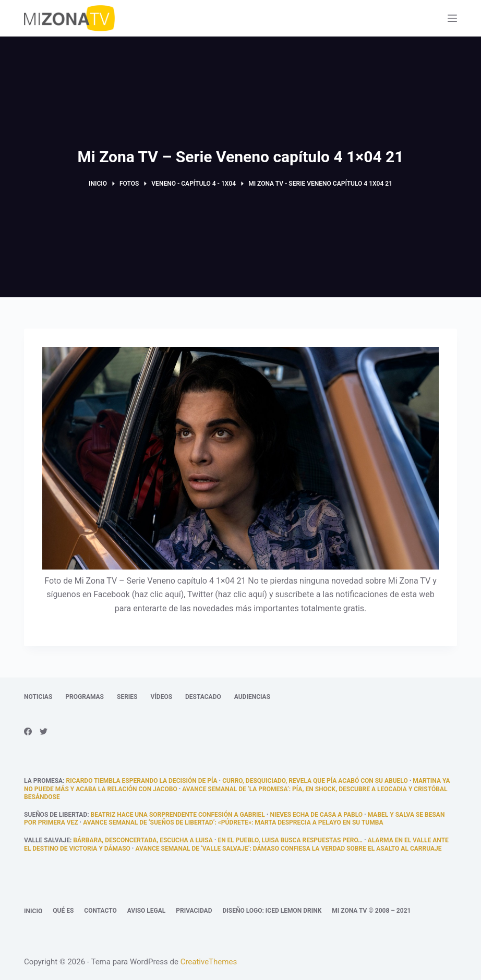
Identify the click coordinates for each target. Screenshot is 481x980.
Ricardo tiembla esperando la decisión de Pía (142, 781)
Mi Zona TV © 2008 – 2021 (371, 911)
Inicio (33, 911)
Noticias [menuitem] (38, 697)
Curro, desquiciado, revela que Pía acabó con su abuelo (315, 781)
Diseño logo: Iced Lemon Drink (272, 911)
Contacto (100, 911)
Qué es (63, 911)
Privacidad (194, 911)
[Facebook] (28, 731)
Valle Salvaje (47, 840)
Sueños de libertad (56, 815)
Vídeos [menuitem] (161, 697)
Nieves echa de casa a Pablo (316, 815)
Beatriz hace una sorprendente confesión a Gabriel (178, 815)
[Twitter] (44, 731)
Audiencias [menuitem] (252, 697)
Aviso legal (147, 911)
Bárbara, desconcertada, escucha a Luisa (143, 840)
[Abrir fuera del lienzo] (452, 18)
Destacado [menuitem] (203, 697)
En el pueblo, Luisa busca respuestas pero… (290, 840)
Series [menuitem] (127, 697)
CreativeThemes (209, 962)
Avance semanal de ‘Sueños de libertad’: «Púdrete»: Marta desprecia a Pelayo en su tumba (233, 822)
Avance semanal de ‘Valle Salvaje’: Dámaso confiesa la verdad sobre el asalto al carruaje (288, 849)
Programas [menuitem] (85, 697)
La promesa (43, 781)
